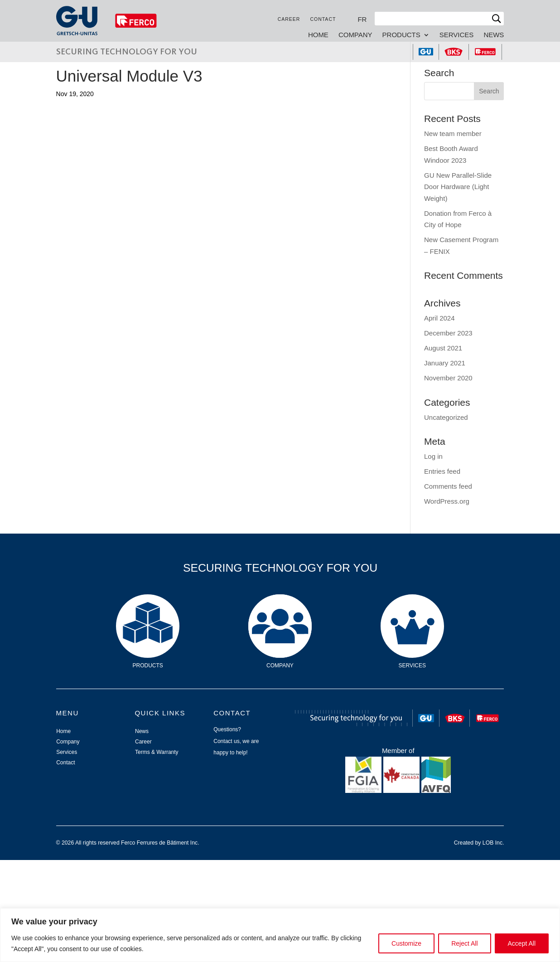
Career (289, 19)
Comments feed (448, 486)
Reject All (464, 943)
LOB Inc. (493, 843)
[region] (280, 935)
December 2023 (448, 333)
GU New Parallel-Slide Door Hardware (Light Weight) (458, 187)
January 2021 (445, 363)
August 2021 (443, 348)
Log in (433, 456)
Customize (406, 943)
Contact (323, 19)
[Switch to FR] (362, 19)
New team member (453, 134)
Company (355, 35)
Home (318, 35)
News (494, 35)
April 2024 (439, 318)
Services (457, 35)
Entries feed (442, 471)
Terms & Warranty (157, 752)
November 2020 (448, 378)
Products (401, 35)
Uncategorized (446, 417)
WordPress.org (447, 501)
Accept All (522, 943)
